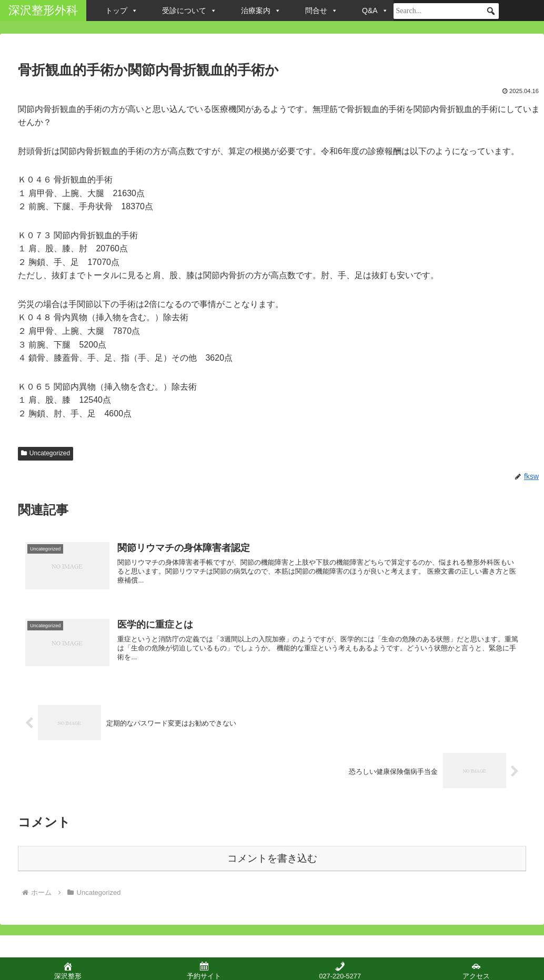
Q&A (375, 11)
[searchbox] (446, 11)
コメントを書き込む (272, 856)
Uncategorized (46, 453)
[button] (491, 11)
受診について (189, 11)
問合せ (321, 11)
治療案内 (261, 11)
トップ (122, 11)
